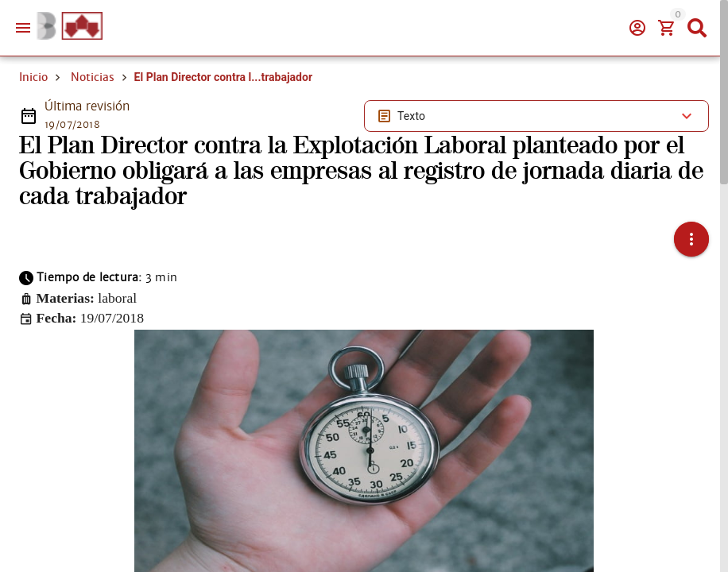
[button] (691, 239)
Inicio (33, 77)
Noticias (93, 77)
